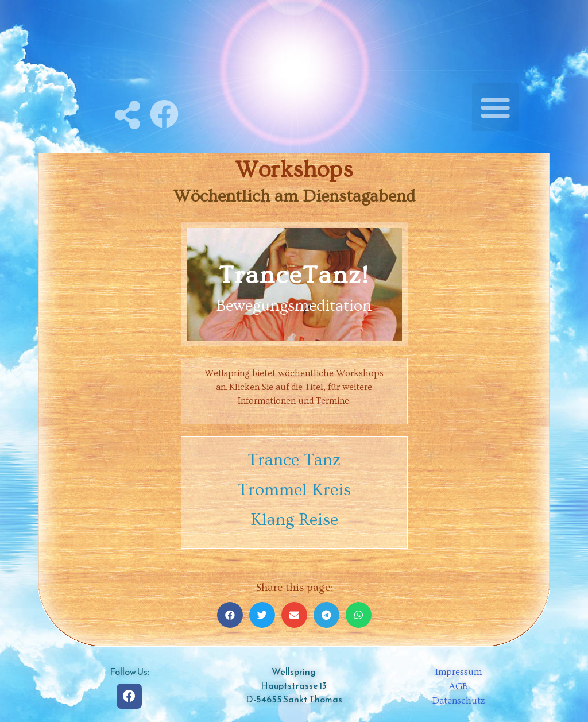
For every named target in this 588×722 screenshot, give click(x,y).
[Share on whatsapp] (359, 615)
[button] (496, 107)
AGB (459, 686)
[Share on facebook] (230, 615)
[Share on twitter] (262, 615)
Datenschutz (459, 701)
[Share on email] (294, 615)
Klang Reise (294, 520)
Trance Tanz (294, 460)
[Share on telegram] (326, 615)
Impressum (459, 672)
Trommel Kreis (294, 490)
